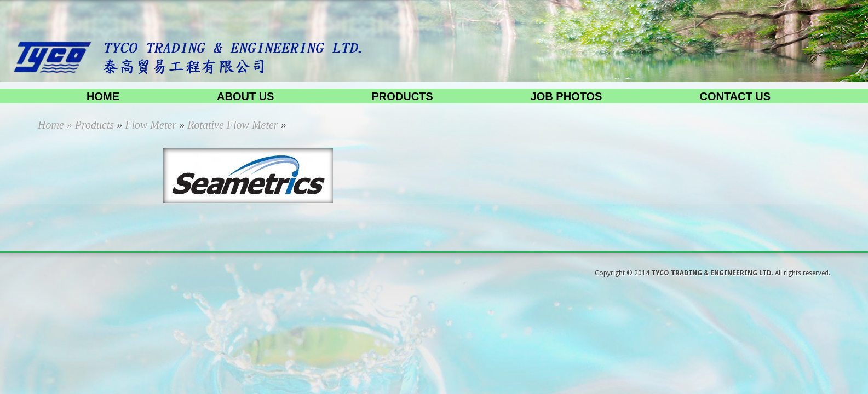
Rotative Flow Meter (233, 125)
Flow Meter (151, 125)
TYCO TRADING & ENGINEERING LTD (711, 273)
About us (245, 96)
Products (402, 96)
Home (103, 96)
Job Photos (567, 96)
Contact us (735, 96)
